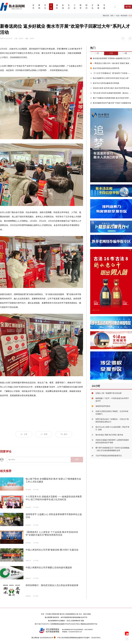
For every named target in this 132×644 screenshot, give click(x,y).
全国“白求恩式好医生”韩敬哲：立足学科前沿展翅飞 (112, 413)
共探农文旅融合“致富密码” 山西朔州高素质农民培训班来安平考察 (112, 441)
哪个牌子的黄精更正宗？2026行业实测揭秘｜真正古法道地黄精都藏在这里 (112, 449)
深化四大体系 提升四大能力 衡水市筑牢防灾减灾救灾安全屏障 (111, 88)
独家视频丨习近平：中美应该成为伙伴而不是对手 (112, 400)
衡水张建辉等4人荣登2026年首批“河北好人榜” (110, 78)
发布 (77, 459)
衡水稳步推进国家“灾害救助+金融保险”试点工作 (110, 58)
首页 (112, 16)
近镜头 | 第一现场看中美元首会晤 (109, 393)
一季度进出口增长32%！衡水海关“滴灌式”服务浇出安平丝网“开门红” (111, 63)
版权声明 (84, 617)
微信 (64, 434)
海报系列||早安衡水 (103, 406)
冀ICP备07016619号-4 (42, 624)
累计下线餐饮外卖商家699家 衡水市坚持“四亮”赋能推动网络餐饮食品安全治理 (111, 98)
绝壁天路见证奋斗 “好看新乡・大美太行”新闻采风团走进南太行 (112, 420)
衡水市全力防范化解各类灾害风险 (105, 83)
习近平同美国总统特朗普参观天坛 (109, 456)
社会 (118, 16)
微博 (44, 434)
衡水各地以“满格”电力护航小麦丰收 (109, 435)
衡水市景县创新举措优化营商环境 (105, 68)
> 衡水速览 (123, 16)
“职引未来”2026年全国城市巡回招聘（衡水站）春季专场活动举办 (111, 93)
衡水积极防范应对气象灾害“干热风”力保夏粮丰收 (111, 103)
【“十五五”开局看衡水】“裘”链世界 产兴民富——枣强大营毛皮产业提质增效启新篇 (111, 73)
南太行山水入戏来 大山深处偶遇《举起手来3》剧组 (112, 428)
